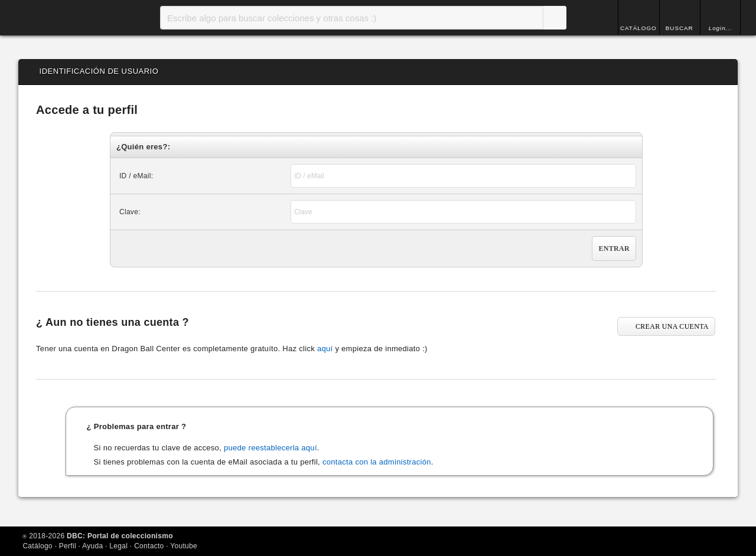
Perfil (68, 546)
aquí (325, 349)
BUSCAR (678, 28)
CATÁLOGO (636, 28)
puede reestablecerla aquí (271, 448)
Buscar (552, 18)
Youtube (184, 546)
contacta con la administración (377, 462)
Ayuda (92, 546)
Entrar (614, 248)
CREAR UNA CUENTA (672, 326)
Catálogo (37, 546)
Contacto (149, 546)
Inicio (66, 18)
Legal (118, 546)
